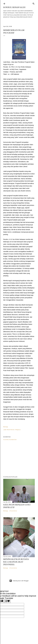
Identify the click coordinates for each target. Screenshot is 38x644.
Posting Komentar (10, 440)
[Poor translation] (7, 601)
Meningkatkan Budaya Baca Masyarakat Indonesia (16, 562)
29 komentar (13, 511)
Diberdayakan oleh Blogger (19, 581)
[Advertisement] (19, 458)
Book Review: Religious (14, 430)
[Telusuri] (34, 3)
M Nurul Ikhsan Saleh (14, 7)
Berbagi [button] (6, 427)
